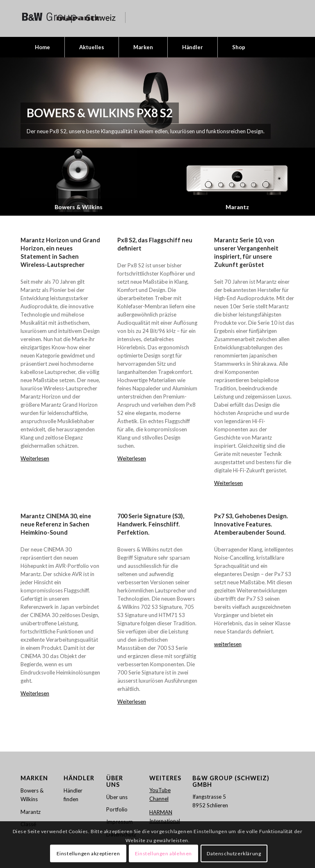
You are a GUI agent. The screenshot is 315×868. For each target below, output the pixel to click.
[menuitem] (42, 47)
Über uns (117, 797)
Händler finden (73, 795)
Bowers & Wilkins (32, 795)
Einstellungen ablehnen (163, 853)
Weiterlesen (35, 458)
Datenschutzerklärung (234, 853)
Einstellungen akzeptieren (88, 853)
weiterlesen (228, 644)
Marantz (31, 812)
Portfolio (117, 809)
